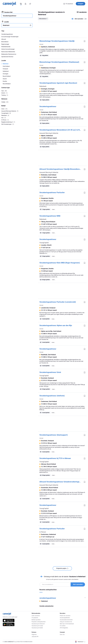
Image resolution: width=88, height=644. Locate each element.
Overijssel (5, 69)
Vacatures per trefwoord (38, 624)
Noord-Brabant (7, 84)
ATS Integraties (64, 628)
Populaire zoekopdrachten (39, 622)
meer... (54, 209)
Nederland (6, 64)
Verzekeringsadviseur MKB (50, 216)
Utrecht (5, 79)
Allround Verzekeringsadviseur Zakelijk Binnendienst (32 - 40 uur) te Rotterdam (61, 169)
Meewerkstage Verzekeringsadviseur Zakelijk (57, 41)
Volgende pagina (62, 568)
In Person (43, 532)
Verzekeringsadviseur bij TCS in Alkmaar (55, 458)
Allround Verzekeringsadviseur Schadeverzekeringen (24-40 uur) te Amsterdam (61, 482)
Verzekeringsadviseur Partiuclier (52, 193)
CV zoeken (63, 626)
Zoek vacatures (36, 616)
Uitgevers (34, 635)
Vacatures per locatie (37, 626)
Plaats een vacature (65, 616)
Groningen (5, 74)
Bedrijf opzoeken (36, 620)
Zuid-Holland (6, 66)
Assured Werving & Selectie (49, 133)
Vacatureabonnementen (66, 620)
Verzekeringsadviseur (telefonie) (52, 396)
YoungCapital (44, 243)
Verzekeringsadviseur (48, 106)
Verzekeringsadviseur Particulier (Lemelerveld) (58, 302)
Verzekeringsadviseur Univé (50, 372)
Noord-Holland (7, 76)
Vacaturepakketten (65, 618)
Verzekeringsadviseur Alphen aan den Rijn (56, 325)
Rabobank (43, 86)
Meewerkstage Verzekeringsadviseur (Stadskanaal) (59, 62)
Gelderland (6, 71)
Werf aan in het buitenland (67, 624)
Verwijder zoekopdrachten (46, 606)
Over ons (62, 635)
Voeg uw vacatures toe (66, 622)
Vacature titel (7, 12)
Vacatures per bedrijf (37, 628)
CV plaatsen (68, 4)
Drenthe (5, 81)
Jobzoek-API (35, 637)
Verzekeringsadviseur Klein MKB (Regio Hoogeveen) (60, 263)
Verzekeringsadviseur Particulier (52, 529)
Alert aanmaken (78, 584)
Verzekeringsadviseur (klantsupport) (54, 435)
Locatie (5, 22)
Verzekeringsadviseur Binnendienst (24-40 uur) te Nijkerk (61, 130)
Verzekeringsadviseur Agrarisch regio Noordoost (58, 83)
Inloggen (81, 4)
